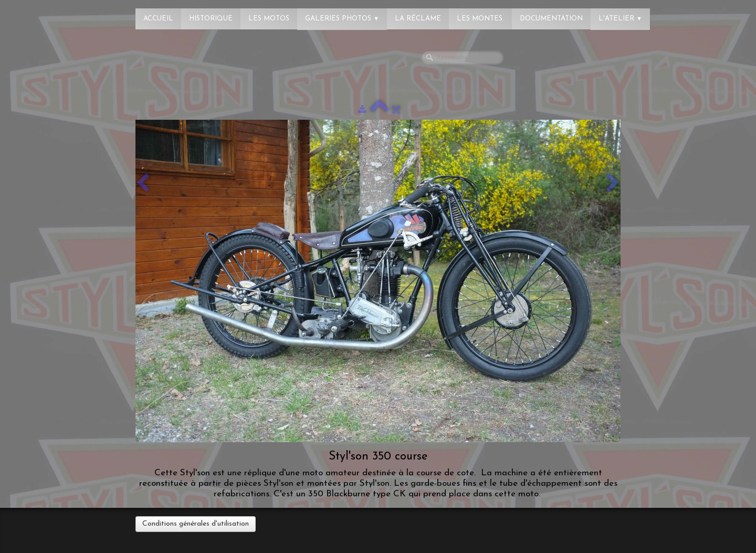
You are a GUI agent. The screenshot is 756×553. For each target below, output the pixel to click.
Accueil (158, 19)
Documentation (551, 19)
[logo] (50, 13)
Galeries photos (342, 19)
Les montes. (480, 19)
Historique (211, 19)
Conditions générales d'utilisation (196, 524)
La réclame (418, 19)
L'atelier (620, 19)
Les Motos (269, 19)
